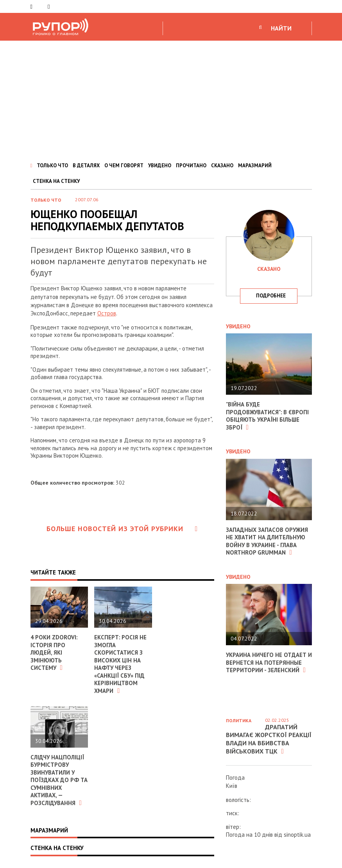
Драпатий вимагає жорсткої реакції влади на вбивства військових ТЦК (269, 739)
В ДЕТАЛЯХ (86, 166)
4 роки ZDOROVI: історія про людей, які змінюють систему (54, 652)
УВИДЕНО (160, 166)
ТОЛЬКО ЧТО (52, 166)
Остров (107, 313)
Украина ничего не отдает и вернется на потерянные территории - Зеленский (267, 662)
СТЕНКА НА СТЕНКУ (56, 181)
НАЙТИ (281, 28)
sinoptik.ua (297, 835)
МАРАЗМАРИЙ (255, 166)
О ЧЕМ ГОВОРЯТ (124, 166)
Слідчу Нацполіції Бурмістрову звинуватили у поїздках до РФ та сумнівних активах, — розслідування (58, 780)
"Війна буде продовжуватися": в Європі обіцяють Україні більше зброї (268, 416)
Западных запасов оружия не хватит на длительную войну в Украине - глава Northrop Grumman (267, 541)
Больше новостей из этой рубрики (122, 529)
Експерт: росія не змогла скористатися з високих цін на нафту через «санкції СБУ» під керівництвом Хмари (121, 664)
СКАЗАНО (222, 166)
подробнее (271, 296)
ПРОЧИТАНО (191, 166)
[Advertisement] (171, 99)
